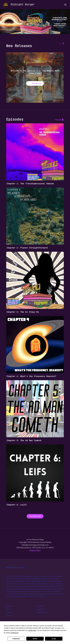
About (8, 609)
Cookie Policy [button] (32, 630)
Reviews (9, 615)
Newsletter (41, 606)
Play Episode (35, 83)
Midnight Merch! (42, 612)
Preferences (16, 639)
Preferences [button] (15, 633)
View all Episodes (35, 516)
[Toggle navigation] (65, 5)
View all (59, 120)
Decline (35, 639)
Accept (54, 639)
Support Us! (41, 609)
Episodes (9, 606)
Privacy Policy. (35, 550)
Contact (9, 612)
